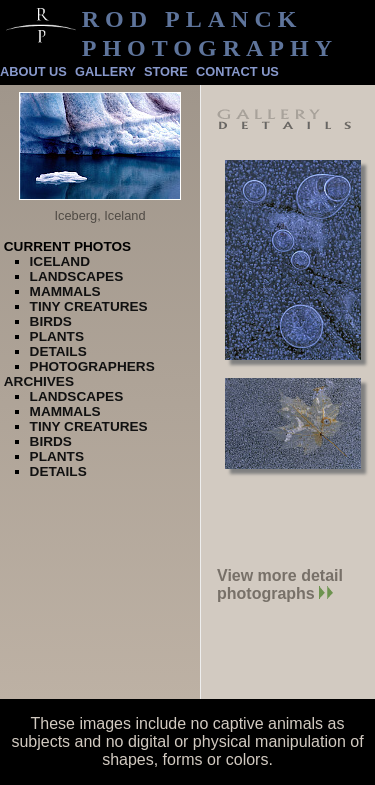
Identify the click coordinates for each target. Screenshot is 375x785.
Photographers (92, 366)
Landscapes (77, 276)
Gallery (105, 71)
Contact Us (237, 71)
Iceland (60, 261)
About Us (33, 71)
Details (58, 351)
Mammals (65, 291)
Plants (57, 336)
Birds (51, 321)
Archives (39, 381)
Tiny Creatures (89, 306)
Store (166, 71)
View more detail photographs (280, 584)
